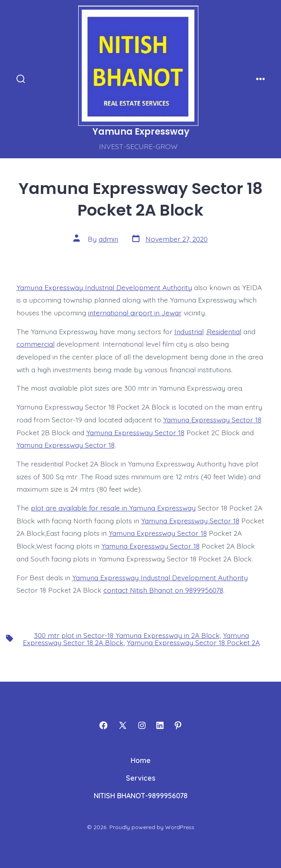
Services (141, 778)
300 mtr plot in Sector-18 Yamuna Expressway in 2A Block (127, 635)
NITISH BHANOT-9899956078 (141, 795)
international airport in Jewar (135, 313)
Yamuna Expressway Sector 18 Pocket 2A (193, 642)
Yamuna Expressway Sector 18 (212, 420)
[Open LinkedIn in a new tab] (160, 725)
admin (108, 239)
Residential (224, 331)
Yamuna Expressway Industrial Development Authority (104, 287)
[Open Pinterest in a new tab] (178, 725)
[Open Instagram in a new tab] (142, 725)
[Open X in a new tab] (123, 725)
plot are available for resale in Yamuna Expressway (113, 508)
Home (141, 760)
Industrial (189, 331)
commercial (35, 344)
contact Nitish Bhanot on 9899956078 (163, 590)
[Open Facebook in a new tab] (103, 725)
